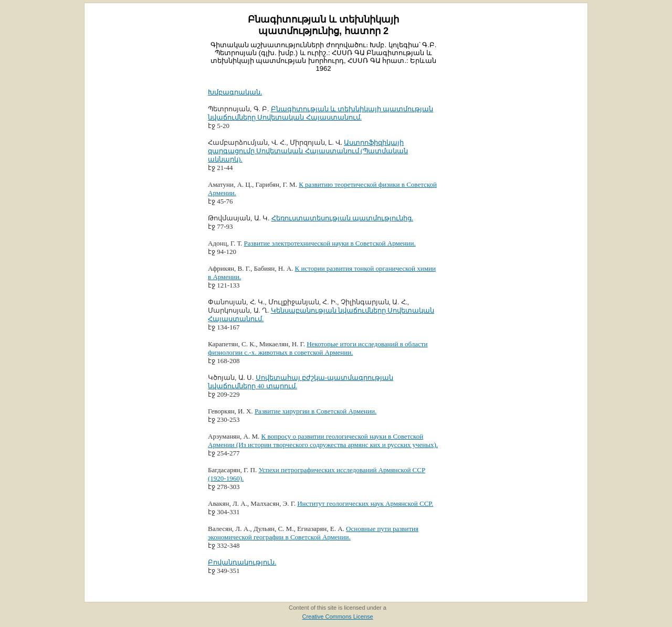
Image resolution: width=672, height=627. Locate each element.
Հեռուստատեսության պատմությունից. (343, 218)
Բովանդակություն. (242, 562)
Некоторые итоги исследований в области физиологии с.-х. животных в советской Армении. (318, 348)
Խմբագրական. (235, 92)
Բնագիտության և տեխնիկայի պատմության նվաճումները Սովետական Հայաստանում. (321, 113)
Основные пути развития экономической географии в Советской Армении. (313, 533)
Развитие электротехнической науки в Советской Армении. (330, 243)
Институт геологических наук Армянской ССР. (365, 503)
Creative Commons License (337, 617)
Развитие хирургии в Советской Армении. (316, 411)
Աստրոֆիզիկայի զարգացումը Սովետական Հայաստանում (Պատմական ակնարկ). (308, 151)
